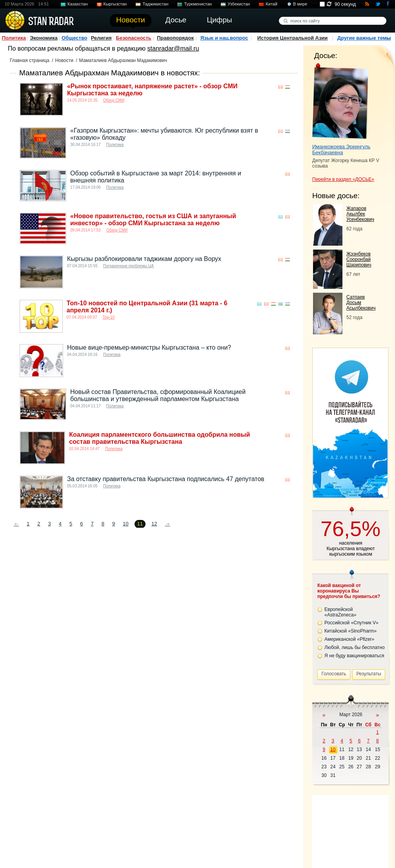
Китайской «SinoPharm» (350, 631)
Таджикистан (155, 4)
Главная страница (30, 60)
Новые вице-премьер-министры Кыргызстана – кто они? (149, 347)
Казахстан (78, 4)
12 (154, 524)
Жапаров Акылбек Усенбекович (360, 214)
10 (126, 524)
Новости (64, 60)
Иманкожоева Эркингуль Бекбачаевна (341, 150)
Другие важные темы (364, 38)
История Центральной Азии (293, 38)
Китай (271, 4)
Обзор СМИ (114, 100)
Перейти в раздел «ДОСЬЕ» (343, 179)
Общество (75, 38)
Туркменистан (198, 4)
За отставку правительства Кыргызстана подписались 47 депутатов (166, 479)
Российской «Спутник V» (351, 623)
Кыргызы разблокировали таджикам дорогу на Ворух (144, 259)
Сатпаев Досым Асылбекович (361, 303)
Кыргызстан (115, 4)
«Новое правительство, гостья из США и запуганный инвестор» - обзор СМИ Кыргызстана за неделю (153, 220)
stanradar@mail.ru (173, 48)
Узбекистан (239, 4)
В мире (300, 4)
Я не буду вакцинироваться (354, 656)
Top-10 (109, 317)
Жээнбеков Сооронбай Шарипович (359, 259)
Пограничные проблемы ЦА (128, 266)
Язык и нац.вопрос (224, 38)
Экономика (44, 38)
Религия (101, 38)
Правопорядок (175, 38)
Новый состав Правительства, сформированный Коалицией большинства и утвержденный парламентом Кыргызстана (158, 395)
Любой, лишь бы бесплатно (355, 647)
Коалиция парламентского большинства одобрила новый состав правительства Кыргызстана (159, 438)
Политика (14, 38)
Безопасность (134, 38)
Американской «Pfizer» (349, 639)
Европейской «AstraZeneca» (340, 612)
